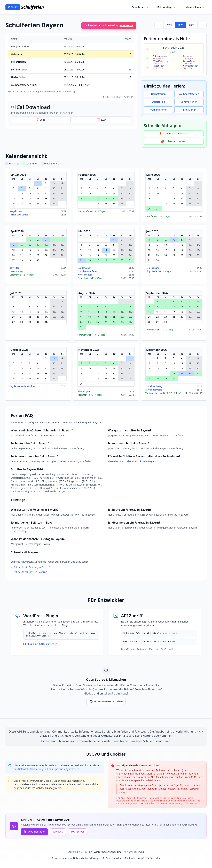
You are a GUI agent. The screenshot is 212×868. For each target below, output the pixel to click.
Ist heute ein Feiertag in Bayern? (32, 567)
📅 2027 (101, 120)
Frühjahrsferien (158, 110)
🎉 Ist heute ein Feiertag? (174, 133)
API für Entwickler (149, 858)
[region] (71, 64)
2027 (192, 25)
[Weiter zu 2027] (202, 25)
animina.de (126, 25)
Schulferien (141, 7)
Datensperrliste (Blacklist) (118, 858)
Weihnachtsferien (189, 94)
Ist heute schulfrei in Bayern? (30, 572)
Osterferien (158, 102)
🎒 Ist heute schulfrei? (174, 141)
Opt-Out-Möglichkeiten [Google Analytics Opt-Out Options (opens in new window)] (66, 769)
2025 (169, 25)
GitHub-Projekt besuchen (106, 701)
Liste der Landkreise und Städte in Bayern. (133, 461)
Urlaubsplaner (195, 7)
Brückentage (167, 7)
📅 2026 (41, 120)
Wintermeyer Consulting (108, 852)
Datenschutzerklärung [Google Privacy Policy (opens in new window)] (31, 769)
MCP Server (78, 832)
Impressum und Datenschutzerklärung (74, 858)
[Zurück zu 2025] (159, 25)
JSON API (58, 832)
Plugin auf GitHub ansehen (40, 644)
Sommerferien (189, 102)
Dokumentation (34, 832)
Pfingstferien (189, 110)
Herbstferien (158, 94)
